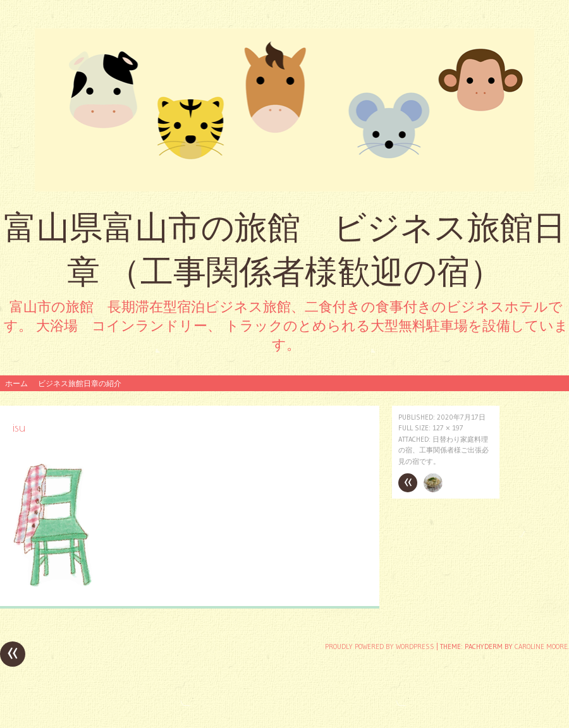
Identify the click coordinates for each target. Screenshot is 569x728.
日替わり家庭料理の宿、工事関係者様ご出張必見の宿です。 (444, 450)
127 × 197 (448, 428)
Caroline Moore (541, 646)
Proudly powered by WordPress (380, 646)
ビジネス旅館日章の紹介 (80, 383)
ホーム (16, 383)
